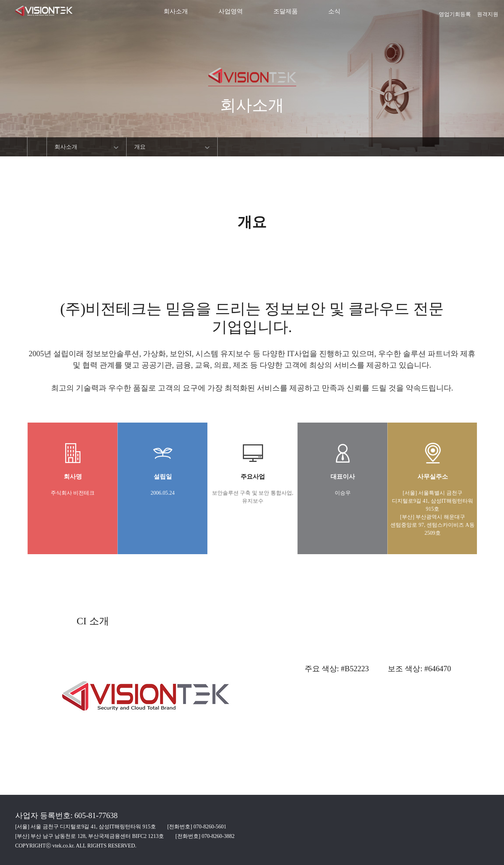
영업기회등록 (455, 12)
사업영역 (231, 11)
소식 (334, 11)
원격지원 (488, 12)
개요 (140, 147)
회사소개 (176, 11)
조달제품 (286, 11)
